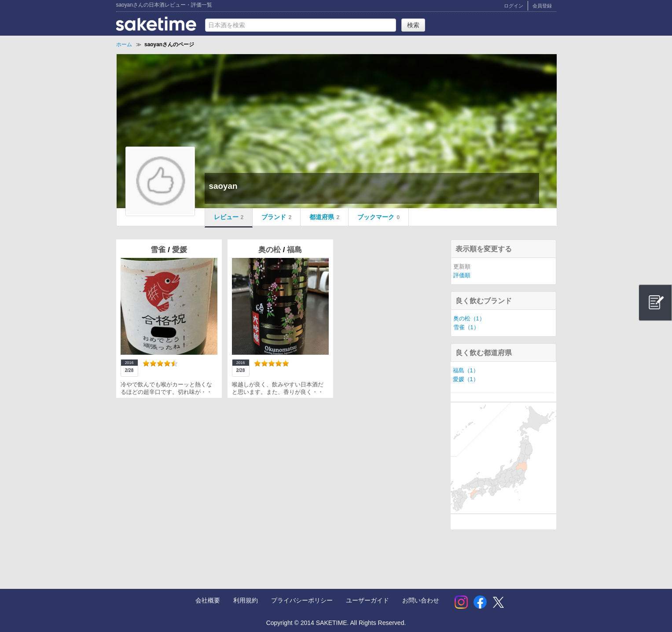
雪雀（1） (466, 327)
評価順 (462, 276)
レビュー (229, 217)
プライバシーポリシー (302, 600)
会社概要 (208, 600)
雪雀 (159, 250)
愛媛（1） (466, 379)
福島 (294, 250)
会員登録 (542, 6)
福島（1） (466, 371)
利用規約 (246, 600)
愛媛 (180, 250)
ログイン (514, 6)
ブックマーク (378, 217)
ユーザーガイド (367, 600)
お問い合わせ (421, 600)
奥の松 (271, 250)
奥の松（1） (469, 319)
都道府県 (324, 217)
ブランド (276, 217)
